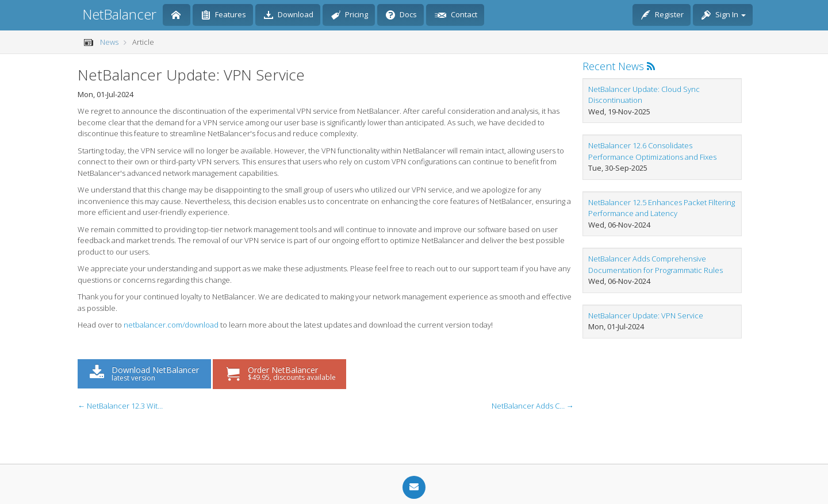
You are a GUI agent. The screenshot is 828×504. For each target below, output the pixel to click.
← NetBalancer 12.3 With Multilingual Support (121, 406)
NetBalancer (119, 14)
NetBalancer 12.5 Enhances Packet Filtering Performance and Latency (662, 208)
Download (289, 16)
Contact (456, 16)
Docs (401, 16)
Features (224, 16)
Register (662, 16)
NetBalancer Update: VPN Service (646, 316)
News (109, 42)
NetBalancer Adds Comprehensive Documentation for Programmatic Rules (655, 264)
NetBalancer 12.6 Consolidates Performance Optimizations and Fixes (652, 151)
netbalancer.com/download (171, 325)
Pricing (350, 16)
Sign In (724, 16)
